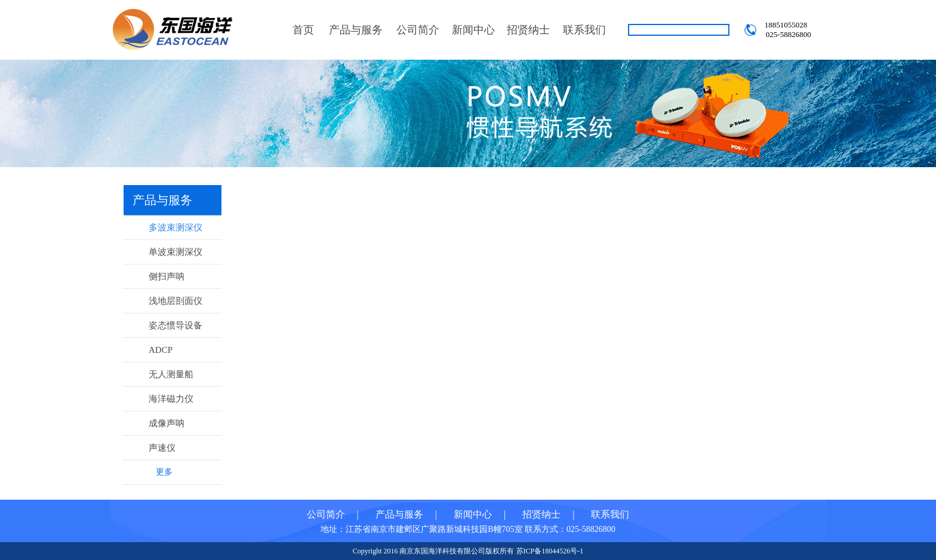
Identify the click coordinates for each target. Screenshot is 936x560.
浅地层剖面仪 (176, 301)
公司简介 (418, 30)
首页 (303, 30)
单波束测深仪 (176, 252)
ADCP (161, 350)
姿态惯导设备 (176, 325)
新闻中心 (473, 30)
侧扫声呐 (167, 276)
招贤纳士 (528, 30)
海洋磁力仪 (171, 399)
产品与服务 (356, 30)
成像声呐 (167, 423)
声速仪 (162, 448)
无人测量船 (171, 374)
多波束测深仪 (176, 227)
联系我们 (584, 30)
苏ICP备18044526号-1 (550, 551)
